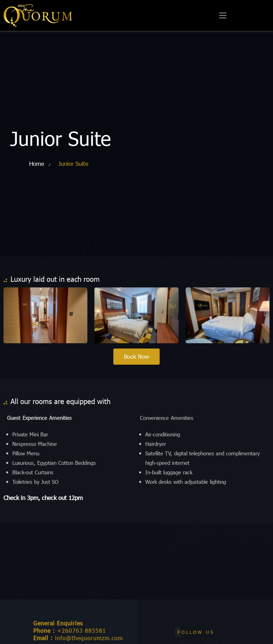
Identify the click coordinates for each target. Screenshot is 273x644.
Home (37, 164)
